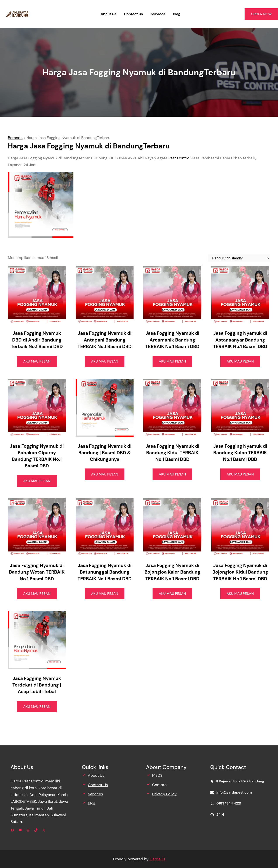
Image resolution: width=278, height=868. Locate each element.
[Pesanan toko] (239, 258)
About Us (96, 775)
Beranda (15, 138)
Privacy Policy (164, 794)
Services (95, 794)
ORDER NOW (261, 14)
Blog (92, 803)
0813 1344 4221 (229, 803)
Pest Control (179, 158)
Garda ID (157, 859)
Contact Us (98, 785)
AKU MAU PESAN (37, 361)
